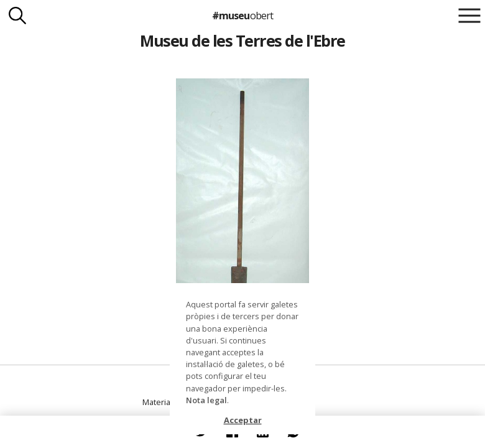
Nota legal (206, 400)
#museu (242, 16)
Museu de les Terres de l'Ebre (242, 40)
